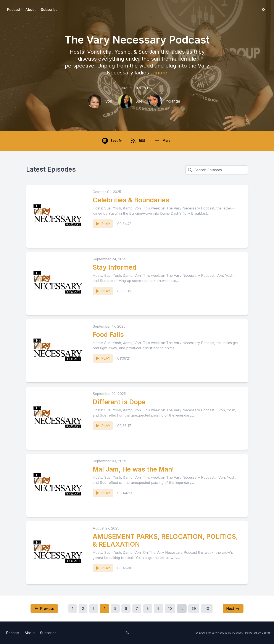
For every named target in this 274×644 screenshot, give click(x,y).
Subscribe (49, 10)
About (30, 10)
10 (170, 609)
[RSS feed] (264, 10)
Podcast (14, 10)
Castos (266, 633)
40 (207, 609)
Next (233, 609)
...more (158, 73)
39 (194, 609)
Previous (44, 609)
